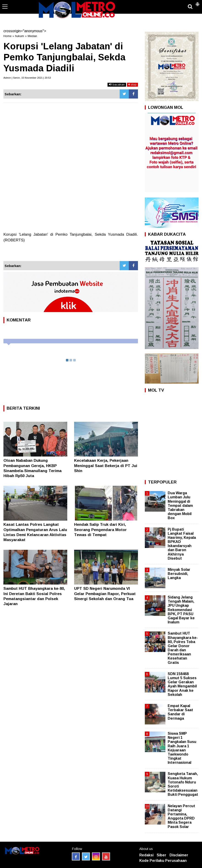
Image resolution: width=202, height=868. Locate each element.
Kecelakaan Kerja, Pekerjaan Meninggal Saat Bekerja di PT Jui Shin (106, 466)
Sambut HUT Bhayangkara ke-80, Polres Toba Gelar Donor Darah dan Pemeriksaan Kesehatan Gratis (183, 648)
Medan (32, 36)
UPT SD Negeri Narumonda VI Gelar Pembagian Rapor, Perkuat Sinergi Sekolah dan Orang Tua (105, 594)
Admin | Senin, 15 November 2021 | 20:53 (27, 78)
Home (7, 36)
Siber (162, 855)
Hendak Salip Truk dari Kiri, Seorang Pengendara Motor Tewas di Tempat (100, 530)
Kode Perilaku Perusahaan (163, 861)
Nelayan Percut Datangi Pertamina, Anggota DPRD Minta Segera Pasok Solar (181, 816)
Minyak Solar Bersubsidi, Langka (179, 574)
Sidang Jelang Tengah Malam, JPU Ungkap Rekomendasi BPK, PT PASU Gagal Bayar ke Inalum (181, 610)
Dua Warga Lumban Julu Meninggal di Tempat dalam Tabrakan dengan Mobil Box (180, 505)
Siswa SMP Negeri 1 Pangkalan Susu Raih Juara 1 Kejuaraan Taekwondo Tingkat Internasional (182, 748)
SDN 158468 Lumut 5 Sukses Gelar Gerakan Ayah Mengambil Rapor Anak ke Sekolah (182, 684)
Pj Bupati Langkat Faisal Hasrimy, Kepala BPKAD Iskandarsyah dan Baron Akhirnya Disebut (182, 544)
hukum (20, 36)
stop (132, 84)
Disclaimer (179, 855)
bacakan (117, 84)
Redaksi (146, 855)
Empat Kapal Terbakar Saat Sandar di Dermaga (180, 712)
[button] (197, 2)
